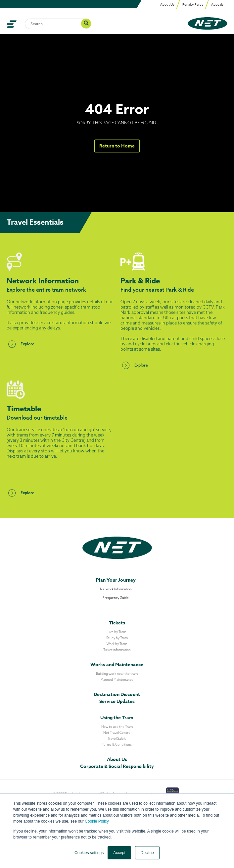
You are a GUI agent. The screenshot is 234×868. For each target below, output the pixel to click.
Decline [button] (147, 853)
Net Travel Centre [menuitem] (117, 733)
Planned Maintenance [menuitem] (117, 680)
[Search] (58, 24)
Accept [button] (119, 853)
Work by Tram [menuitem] (117, 644)
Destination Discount (117, 694)
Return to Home (117, 146)
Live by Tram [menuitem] (117, 632)
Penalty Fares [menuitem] (193, 4)
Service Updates (117, 701)
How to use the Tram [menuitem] (117, 727)
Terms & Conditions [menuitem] (117, 745)
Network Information (116, 589)
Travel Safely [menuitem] (117, 739)
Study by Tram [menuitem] (117, 638)
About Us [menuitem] (167, 4)
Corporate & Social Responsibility (117, 766)
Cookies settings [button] (89, 853)
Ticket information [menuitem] (117, 650)
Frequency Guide (116, 598)
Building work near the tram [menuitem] (117, 674)
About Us (117, 759)
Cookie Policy (97, 821)
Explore (21, 344)
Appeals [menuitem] (217, 4)
